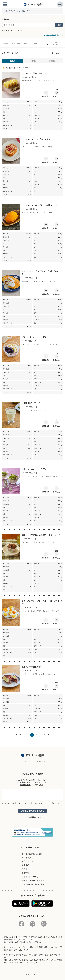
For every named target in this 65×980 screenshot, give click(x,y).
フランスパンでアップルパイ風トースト (39, 139)
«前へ (16, 735)
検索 (59, 25)
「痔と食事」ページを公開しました (17, 11)
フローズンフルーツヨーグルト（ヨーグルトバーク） (42, 602)
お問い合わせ (25, 785)
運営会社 (25, 869)
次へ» (49, 735)
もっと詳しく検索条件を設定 (52, 35)
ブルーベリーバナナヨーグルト (35, 337)
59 (44, 735)
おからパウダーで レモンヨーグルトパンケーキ (41, 273)
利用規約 (25, 865)
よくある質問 (29, 817)
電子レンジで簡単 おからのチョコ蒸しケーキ (41, 535)
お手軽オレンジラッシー (32, 403)
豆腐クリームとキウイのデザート (36, 469)
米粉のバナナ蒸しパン (31, 667)
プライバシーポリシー (31, 877)
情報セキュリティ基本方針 (33, 881)
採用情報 (25, 873)
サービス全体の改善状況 (32, 854)
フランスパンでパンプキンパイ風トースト (40, 205)
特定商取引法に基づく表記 (33, 884)
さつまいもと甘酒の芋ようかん (35, 73)
